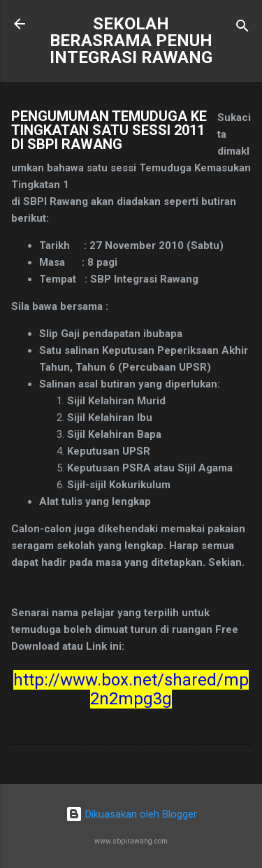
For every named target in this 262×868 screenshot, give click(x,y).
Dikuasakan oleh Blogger (131, 814)
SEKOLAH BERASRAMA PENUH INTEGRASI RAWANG (131, 41)
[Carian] (242, 28)
